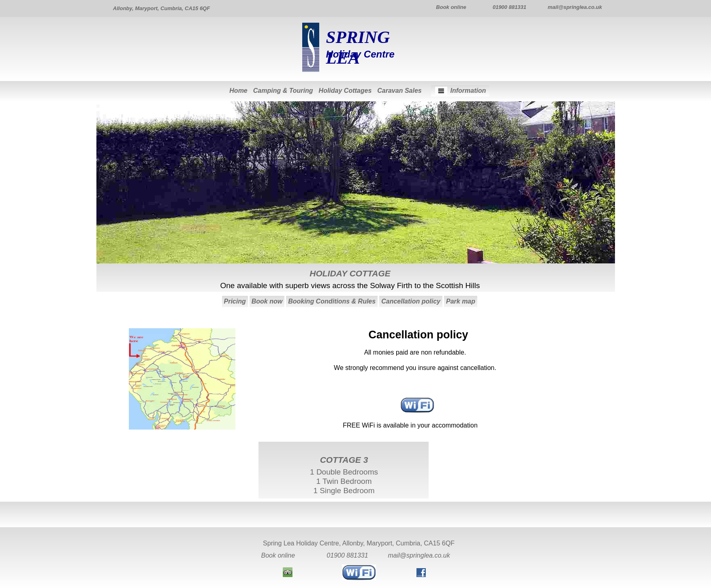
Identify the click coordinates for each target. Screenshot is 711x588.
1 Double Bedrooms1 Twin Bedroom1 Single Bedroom (344, 481)
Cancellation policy (411, 301)
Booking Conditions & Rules (332, 301)
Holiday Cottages (345, 91)
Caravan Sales (399, 91)
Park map (461, 301)
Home (238, 91)
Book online (278, 555)
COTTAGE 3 (344, 460)
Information (468, 91)
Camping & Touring (283, 91)
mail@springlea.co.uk (419, 555)
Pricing (235, 301)
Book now (267, 301)
